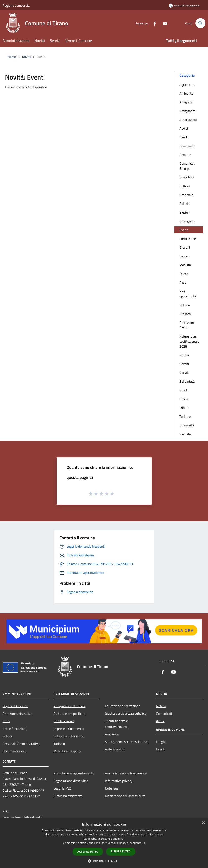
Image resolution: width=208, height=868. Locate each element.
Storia (184, 399)
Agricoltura (187, 85)
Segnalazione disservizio (71, 781)
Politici (7, 736)
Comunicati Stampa (187, 166)
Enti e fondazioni (14, 729)
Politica (185, 305)
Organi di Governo (15, 706)
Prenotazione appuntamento (74, 773)
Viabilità (185, 434)
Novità (27, 57)
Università (187, 425)
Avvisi (184, 128)
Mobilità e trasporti (67, 751)
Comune (185, 155)
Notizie (161, 706)
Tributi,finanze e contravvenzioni (116, 724)
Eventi (184, 230)
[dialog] (104, 843)
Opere (184, 274)
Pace (183, 282)
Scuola (184, 355)
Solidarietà (187, 381)
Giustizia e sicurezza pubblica (126, 713)
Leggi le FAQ (62, 788)
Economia (186, 195)
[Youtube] (163, 23)
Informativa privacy (119, 781)
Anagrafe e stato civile (69, 706)
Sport (183, 390)
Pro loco (185, 314)
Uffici (6, 721)
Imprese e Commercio (69, 729)
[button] (104, 861)
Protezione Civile (187, 325)
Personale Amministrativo (21, 744)
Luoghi (161, 742)
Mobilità (185, 265)
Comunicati (164, 714)
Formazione (188, 239)
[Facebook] (153, 23)
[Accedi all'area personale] (184, 6)
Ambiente (186, 93)
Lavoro (184, 256)
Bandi (183, 137)
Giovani (185, 247)
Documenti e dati (15, 751)
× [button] (203, 823)
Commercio (187, 146)
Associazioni (188, 120)
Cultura (185, 186)
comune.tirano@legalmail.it (23, 817)
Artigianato (187, 111)
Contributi (187, 177)
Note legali (113, 788)
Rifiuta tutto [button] (121, 851)
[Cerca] (200, 23)
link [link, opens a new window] (144, 843)
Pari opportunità (188, 294)
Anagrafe (186, 102)
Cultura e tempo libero (69, 714)
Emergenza (187, 221)
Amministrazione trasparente (126, 773)
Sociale (184, 373)
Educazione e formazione (123, 706)
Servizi (184, 364)
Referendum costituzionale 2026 (189, 341)
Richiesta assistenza (68, 796)
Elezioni (185, 212)
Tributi (184, 408)
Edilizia (184, 204)
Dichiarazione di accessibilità (125, 796)
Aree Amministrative (17, 714)
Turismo (185, 416)
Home (12, 57)
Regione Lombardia (16, 5)
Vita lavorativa (64, 721)
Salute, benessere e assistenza (127, 742)
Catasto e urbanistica (69, 736)
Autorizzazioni (115, 749)
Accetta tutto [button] (88, 852)
